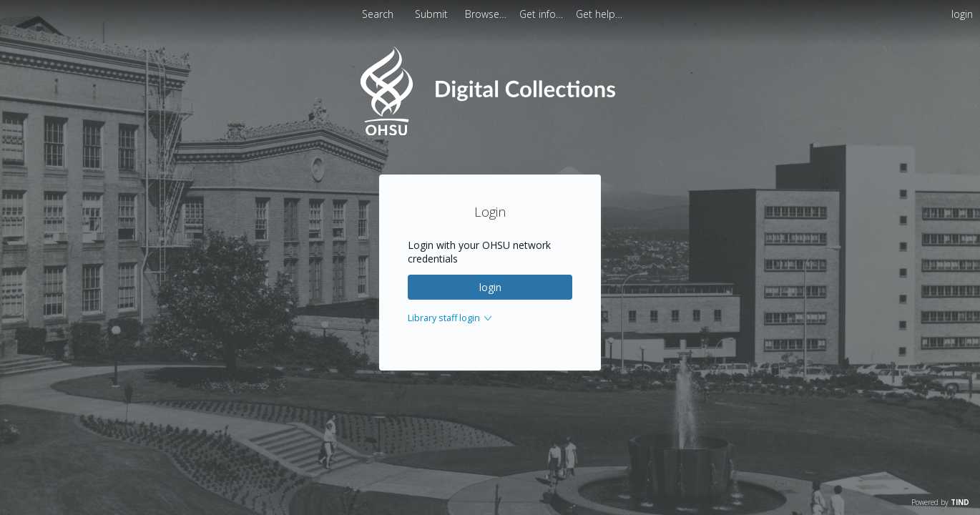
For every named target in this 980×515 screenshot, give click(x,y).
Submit (433, 14)
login (490, 287)
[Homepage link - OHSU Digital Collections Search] (490, 132)
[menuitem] (487, 14)
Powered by (940, 502)
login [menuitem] (962, 14)
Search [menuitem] (378, 14)
